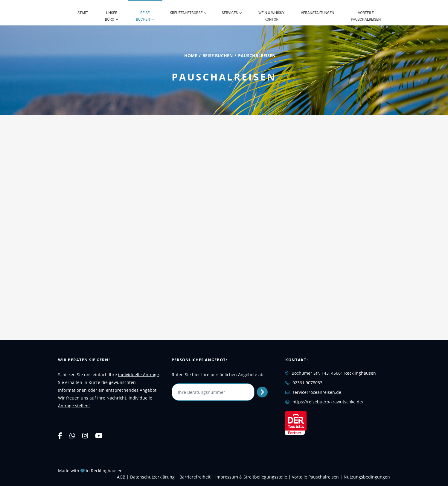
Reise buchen (143, 16)
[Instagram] (85, 435)
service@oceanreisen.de (317, 392)
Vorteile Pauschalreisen (366, 16)
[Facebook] (60, 435)
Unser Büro (111, 16)
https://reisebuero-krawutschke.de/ (328, 402)
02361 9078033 (307, 383)
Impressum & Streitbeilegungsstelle (251, 477)
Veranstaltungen (318, 13)
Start (83, 13)
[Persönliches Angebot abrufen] (262, 392)
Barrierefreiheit (195, 477)
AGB (121, 477)
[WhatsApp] (72, 435)
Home (191, 56)
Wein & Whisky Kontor (271, 16)
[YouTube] (99, 435)
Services (230, 13)
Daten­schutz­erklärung (152, 477)
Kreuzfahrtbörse (186, 13)
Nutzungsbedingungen (367, 477)
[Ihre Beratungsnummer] (213, 392)
